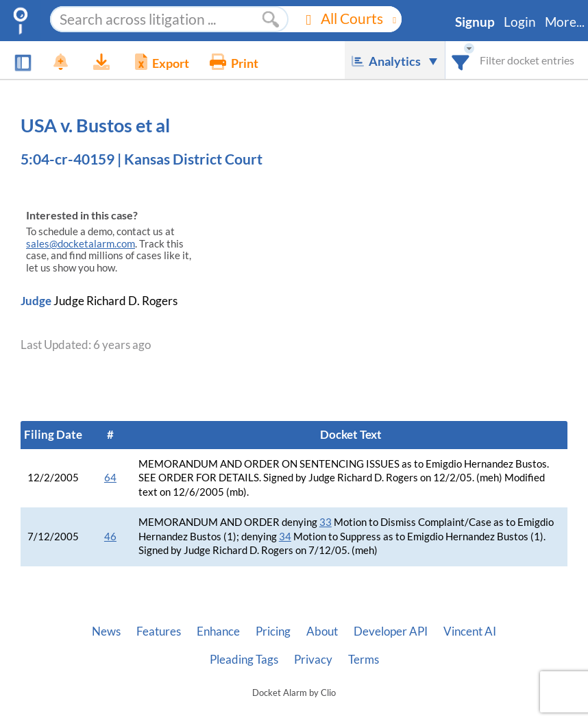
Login (520, 22)
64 (110, 478)
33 (326, 522)
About (322, 631)
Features (159, 631)
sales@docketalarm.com (81, 244)
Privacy (313, 660)
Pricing (273, 631)
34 (285, 537)
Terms (364, 660)
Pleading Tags (244, 660)
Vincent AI (470, 631)
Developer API (391, 631)
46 (110, 537)
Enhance (218, 631)
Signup (475, 22)
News (106, 631)
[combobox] (461, 60)
